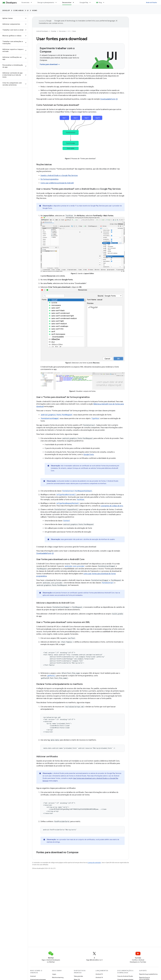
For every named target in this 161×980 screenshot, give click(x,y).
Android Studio (151, 2)
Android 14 (99, 977)
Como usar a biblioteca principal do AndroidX (57, 183)
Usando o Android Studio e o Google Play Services (59, 176)
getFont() (51, 676)
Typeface (95, 418)
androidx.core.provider (75, 566)
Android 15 (99, 974)
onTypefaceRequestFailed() (68, 503)
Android (33, 976)
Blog (100, 2)
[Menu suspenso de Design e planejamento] (57, 2)
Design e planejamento (46, 2)
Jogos (54, 974)
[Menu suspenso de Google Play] (91, 2)
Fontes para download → (50, 64)
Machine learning (58, 977)
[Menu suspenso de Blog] (105, 2)
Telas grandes (78, 976)
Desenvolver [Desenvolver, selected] (67, 2)
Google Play (84, 2)
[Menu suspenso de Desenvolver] (74, 2)
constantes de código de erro (112, 506)
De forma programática (49, 179)
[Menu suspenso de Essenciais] (32, 2)
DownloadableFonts (108, 99)
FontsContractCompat (50, 418)
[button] (12, 18)
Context (66, 521)
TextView (80, 500)
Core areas (18, 10)
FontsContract (108, 583)
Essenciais (26, 2)
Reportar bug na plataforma (148, 974)
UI (28, 10)
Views (35, 10)
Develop (6, 10)
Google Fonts (89, 455)
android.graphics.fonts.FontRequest (57, 415)
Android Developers (42, 31)
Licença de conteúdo (94, 863)
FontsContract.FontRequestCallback (77, 491)
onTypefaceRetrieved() (66, 495)
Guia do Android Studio (125, 976)
